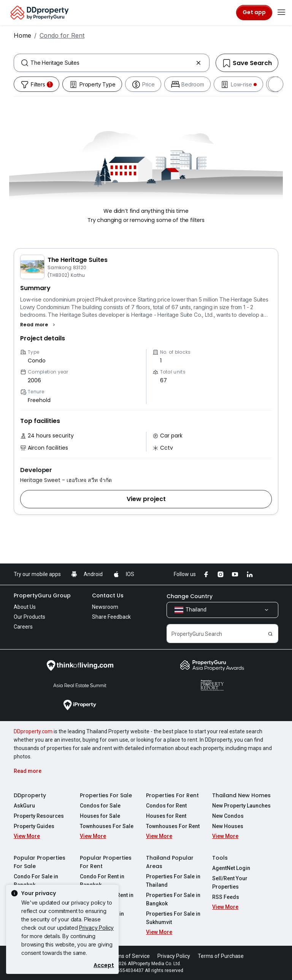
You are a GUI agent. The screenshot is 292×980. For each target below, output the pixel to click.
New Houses (228, 826)
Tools (220, 858)
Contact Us (108, 595)
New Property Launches (241, 806)
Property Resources (39, 816)
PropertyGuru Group (42, 595)
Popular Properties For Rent (106, 862)
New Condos (228, 816)
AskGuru (24, 806)
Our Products (29, 617)
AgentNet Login (231, 868)
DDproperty (30, 795)
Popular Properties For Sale (40, 862)
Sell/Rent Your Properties (230, 883)
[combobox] (112, 63)
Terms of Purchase (221, 956)
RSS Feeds (226, 897)
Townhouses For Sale (107, 826)
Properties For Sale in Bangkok (173, 899)
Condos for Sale (100, 806)
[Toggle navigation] (281, 13)
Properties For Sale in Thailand (173, 881)
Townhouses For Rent (173, 826)
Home (22, 35)
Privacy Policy (96, 928)
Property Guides (34, 826)
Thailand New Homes (241, 795)
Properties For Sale (106, 795)
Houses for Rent (166, 816)
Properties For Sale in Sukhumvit (173, 918)
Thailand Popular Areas (170, 862)
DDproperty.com (33, 731)
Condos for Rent (166, 806)
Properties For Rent (172, 795)
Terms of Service (129, 956)
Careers (23, 627)
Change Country (190, 596)
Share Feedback (111, 617)
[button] (39, 325)
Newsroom (105, 607)
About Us (25, 607)
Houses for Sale (100, 816)
